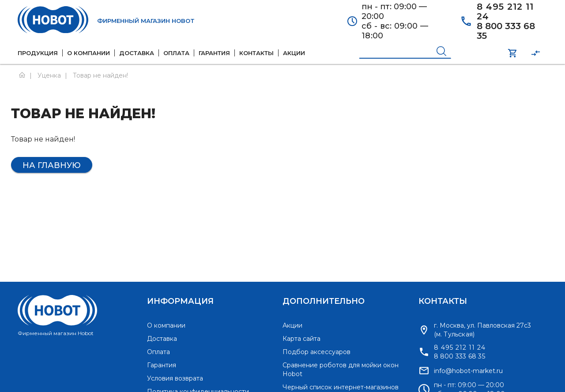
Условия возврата (175, 378)
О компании (166, 325)
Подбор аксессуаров (316, 352)
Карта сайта (301, 339)
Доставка (162, 339)
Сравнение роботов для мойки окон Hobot (341, 370)
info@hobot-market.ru (468, 371)
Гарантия (162, 365)
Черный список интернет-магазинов (341, 387)
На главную (52, 165)
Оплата (158, 352)
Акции (292, 325)
